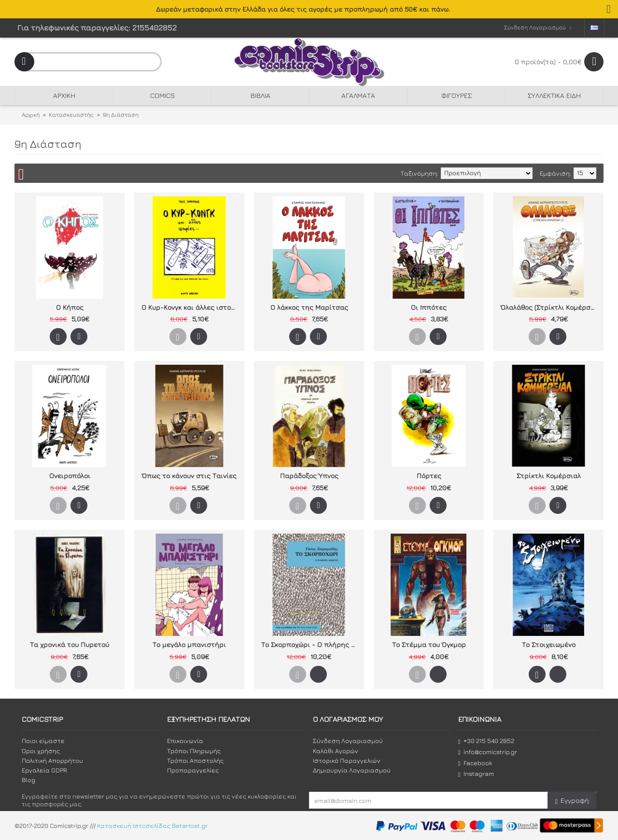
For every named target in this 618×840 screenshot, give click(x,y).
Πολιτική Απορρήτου (52, 760)
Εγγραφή (572, 801)
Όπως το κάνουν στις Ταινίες (189, 475)
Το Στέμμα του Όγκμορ (429, 644)
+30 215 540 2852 (486, 741)
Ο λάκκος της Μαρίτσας (309, 307)
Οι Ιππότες (429, 307)
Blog (28, 780)
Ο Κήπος (70, 307)
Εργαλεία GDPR (44, 770)
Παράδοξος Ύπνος (309, 475)
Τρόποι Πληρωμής (194, 751)
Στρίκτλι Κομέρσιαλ (549, 475)
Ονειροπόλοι (70, 475)
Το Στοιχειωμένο (549, 644)
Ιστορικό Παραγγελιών (347, 760)
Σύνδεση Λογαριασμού (348, 741)
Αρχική (31, 115)
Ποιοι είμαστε (43, 741)
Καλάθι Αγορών (336, 751)
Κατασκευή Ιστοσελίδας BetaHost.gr (152, 826)
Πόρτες (429, 475)
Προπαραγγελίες (193, 770)
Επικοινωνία (185, 741)
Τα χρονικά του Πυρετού (70, 644)
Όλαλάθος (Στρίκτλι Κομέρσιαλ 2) (550, 307)
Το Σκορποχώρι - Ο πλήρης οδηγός (311, 644)
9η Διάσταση (121, 115)
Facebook (475, 763)
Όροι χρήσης (41, 751)
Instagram (476, 774)
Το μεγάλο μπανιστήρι (189, 644)
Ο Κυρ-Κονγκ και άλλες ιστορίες (191, 307)
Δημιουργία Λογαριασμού (352, 770)
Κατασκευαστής (71, 115)
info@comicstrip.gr (488, 752)
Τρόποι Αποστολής (195, 760)
